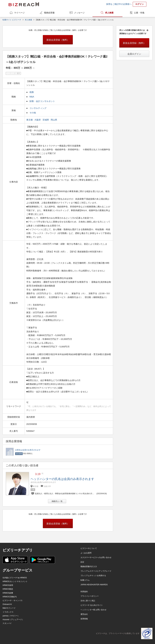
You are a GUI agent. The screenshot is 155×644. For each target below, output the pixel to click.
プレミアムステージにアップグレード (96, 571)
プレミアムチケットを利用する (93, 576)
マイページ (19, 13)
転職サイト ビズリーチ (12, 20)
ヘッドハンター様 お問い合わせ (93, 610)
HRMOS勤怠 (8, 589)
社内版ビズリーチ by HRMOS (15, 578)
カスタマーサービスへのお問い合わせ (96, 557)
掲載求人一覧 (57, 501)
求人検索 (109, 13)
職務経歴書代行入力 (89, 567)
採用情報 (84, 619)
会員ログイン (134, 54)
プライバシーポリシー (90, 596)
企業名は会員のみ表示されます (28, 450)
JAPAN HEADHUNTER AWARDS (94, 585)
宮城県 (46, 120)
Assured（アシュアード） (13, 620)
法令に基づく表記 (88, 601)
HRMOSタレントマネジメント (15, 581)
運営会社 (84, 614)
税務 (32, 92)
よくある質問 (86, 553)
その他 (33, 113)
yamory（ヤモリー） (11, 616)
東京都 (30, 120)
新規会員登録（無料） (58, 40)
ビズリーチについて (89, 548)
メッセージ (79, 13)
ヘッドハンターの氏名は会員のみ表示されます (62, 479)
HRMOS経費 (8, 593)
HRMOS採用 (8, 585)
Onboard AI (7, 604)
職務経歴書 (49, 13)
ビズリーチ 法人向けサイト (92, 605)
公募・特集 (139, 13)
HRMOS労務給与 (10, 597)
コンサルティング (38, 108)
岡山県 (54, 120)
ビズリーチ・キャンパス (13, 601)
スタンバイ (7, 623)
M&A (32, 97)
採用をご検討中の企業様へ (119, 4)
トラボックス (8, 612)
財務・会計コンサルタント (42, 101)
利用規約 (84, 592)
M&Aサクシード (9, 608)
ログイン (140, 4)
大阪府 (38, 120)
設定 (82, 562)
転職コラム (85, 580)
